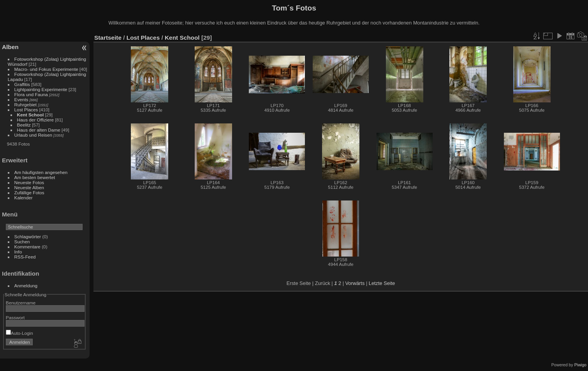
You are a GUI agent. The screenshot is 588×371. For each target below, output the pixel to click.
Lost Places (27, 110)
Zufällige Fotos (29, 193)
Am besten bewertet (35, 177)
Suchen (22, 242)
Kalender (24, 198)
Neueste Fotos (29, 182)
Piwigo (580, 365)
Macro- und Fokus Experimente (46, 69)
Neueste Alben (29, 187)
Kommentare (27, 247)
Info (18, 252)
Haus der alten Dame (39, 130)
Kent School (31, 115)
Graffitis (22, 84)
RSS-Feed (25, 257)
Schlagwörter (28, 236)
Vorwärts (355, 283)
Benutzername (21, 303)
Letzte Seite (382, 283)
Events (21, 99)
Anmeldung (26, 286)
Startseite (108, 38)
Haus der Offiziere (36, 120)
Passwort (15, 317)
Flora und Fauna (31, 94)
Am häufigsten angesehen (41, 172)
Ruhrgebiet (26, 105)
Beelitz (24, 125)
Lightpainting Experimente (41, 89)
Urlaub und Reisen (33, 135)
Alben (10, 47)
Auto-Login (19, 333)
